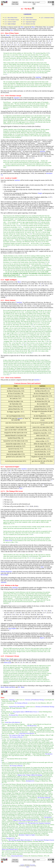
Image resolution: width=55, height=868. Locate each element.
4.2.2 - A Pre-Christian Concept (12, 20)
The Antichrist (48, 817)
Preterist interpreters (6, 572)
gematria (20, 418)
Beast (33, 27)
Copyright (22, 865)
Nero (12, 30)
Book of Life (9, 540)
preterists (43, 151)
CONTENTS (27, 14)
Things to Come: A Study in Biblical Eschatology (25, 820)
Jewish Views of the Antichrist (12, 722)
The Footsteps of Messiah (16, 737)
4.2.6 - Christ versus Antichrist (30, 20)
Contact (27, 867)
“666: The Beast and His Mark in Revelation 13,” (21, 840)
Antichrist (38, 77)
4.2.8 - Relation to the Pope (29, 24)
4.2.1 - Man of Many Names (11, 18)
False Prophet (12, 628)
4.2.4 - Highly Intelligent (10, 24)
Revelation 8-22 (10, 838)
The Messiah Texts (32, 726)
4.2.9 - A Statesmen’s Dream (47, 18)
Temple (40, 193)
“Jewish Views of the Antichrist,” (17, 707)
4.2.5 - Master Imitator (28, 18)
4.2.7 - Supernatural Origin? (29, 22)
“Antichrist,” (12, 700)
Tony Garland (32, 865)
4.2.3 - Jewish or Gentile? (10, 22)
